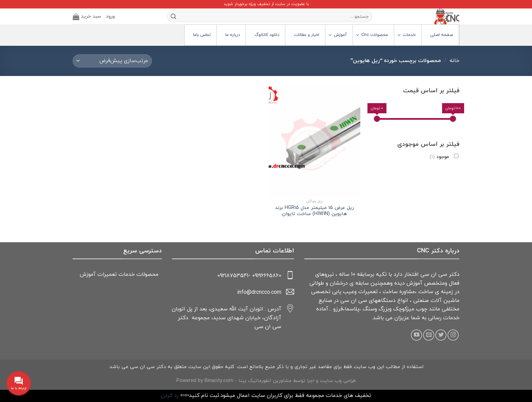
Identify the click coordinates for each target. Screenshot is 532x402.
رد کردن (170, 396)
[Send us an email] (429, 335)
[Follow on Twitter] (441, 335)
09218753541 (233, 276)
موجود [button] (439, 157)
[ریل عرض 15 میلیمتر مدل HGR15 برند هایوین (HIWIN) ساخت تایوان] (315, 141)
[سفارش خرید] (112, 61)
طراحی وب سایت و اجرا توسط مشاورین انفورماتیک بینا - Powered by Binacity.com (266, 381)
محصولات (147, 274)
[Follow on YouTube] (416, 335)
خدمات (127, 274)
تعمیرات (107, 274)
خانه (454, 61)
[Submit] (173, 17)
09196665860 (267, 276)
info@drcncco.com (259, 292)
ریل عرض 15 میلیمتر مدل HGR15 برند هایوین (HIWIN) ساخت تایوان (315, 211)
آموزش (88, 274)
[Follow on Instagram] (453, 335)
